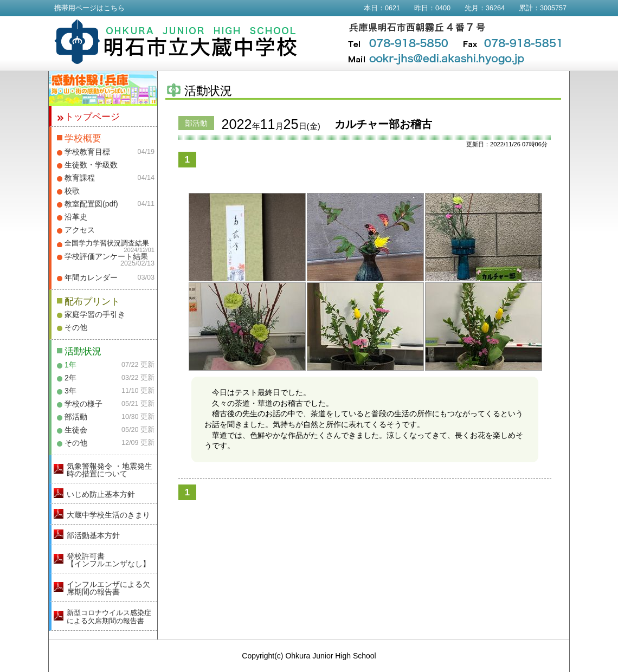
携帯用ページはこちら (89, 8)
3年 (70, 391)
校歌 (72, 191)
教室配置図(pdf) (91, 204)
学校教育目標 (87, 152)
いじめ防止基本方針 (101, 494)
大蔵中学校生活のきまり (108, 515)
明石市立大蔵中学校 (176, 42)
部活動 (76, 417)
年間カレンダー (91, 277)
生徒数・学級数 (91, 165)
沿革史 (76, 217)
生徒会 (76, 430)
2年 (70, 378)
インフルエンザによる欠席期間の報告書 (108, 588)
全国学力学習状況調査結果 (107, 243)
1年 (70, 365)
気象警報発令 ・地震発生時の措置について (110, 470)
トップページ (92, 117)
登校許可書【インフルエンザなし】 (108, 560)
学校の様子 (83, 404)
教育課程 (80, 178)
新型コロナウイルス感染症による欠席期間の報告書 (109, 617)
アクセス (80, 230)
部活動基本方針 (93, 535)
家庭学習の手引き (95, 314)
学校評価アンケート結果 (106, 256)
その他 (76, 327)
